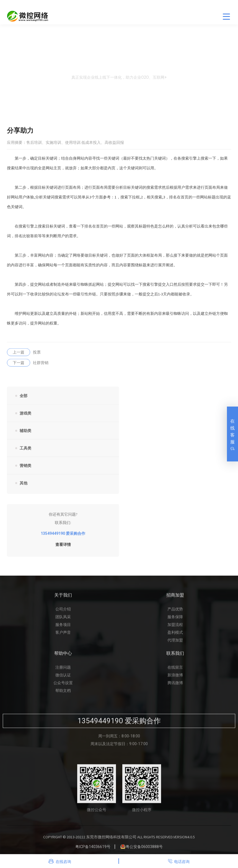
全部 (24, 399)
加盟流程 (175, 628)
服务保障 (175, 621)
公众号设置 (63, 686)
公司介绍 (63, 613)
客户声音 (63, 636)
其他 (24, 487)
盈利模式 (175, 636)
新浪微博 (175, 679)
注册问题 (63, 671)
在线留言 (175, 671)
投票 (24, 356)
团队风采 (63, 621)
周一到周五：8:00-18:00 (119, 740)
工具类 (25, 452)
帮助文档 (63, 694)
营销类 (25, 469)
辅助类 (25, 434)
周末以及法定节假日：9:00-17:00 (119, 747)
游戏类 (25, 417)
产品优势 (175, 613)
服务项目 (63, 628)
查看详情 (63, 548)
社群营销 (28, 366)
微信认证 (63, 679)
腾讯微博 (175, 686)
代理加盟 (175, 644)
